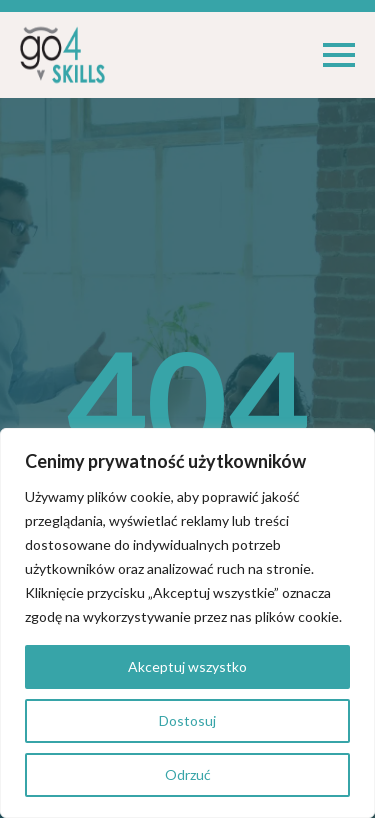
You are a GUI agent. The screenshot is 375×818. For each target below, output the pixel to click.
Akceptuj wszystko (187, 666)
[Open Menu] (339, 55)
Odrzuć (188, 774)
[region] (187, 623)
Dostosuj (187, 720)
